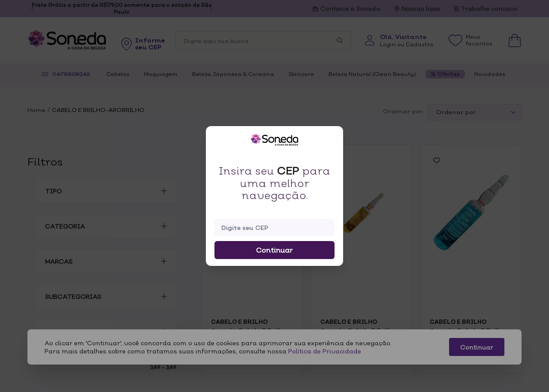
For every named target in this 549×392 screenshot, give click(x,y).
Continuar (274, 250)
